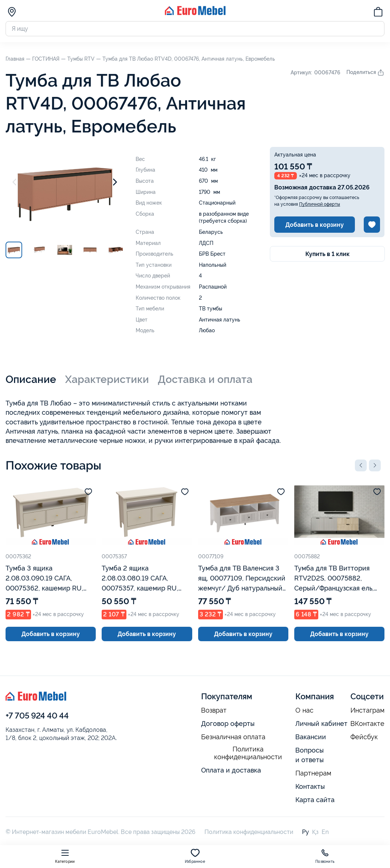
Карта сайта (315, 800)
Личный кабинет (321, 724)
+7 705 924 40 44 (37, 716)
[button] (361, 465)
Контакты (310, 786)
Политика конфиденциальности (248, 753)
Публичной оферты (320, 204)
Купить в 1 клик (328, 254)
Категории (65, 856)
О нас (304, 710)
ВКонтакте (367, 724)
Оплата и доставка (231, 770)
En (325, 832)
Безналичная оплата (233, 737)
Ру (306, 832)
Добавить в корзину (315, 225)
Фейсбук (364, 737)
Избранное (195, 856)
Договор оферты (228, 724)
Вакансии (311, 737)
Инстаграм (367, 710)
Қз (315, 832)
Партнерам (313, 773)
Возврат (214, 710)
